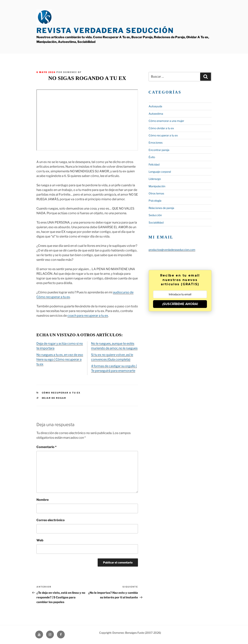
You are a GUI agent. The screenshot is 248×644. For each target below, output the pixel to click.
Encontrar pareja (159, 150)
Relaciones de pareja (161, 208)
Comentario (46, 447)
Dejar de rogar (54, 398)
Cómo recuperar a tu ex (61, 393)
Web (40, 540)
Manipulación (157, 186)
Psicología (155, 201)
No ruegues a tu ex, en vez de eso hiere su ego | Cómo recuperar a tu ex (60, 359)
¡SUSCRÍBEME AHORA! (180, 304)
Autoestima (156, 114)
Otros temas (156, 193)
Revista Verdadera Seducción (105, 30)
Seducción (155, 215)
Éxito (152, 157)
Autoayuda (155, 106)
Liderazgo (155, 179)
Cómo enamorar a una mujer (166, 121)
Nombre (43, 500)
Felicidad (154, 164)
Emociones (156, 143)
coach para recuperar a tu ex (88, 316)
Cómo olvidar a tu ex (161, 128)
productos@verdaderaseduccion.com (172, 250)
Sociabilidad (156, 222)
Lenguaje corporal (160, 172)
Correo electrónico (51, 520)
